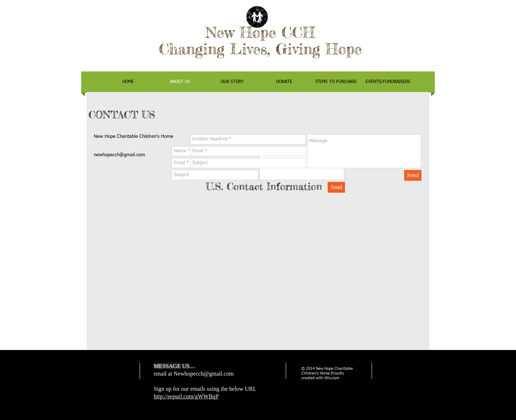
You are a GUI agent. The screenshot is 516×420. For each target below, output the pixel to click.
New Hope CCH (260, 32)
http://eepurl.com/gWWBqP (186, 396)
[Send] (413, 175)
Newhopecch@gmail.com (204, 374)
